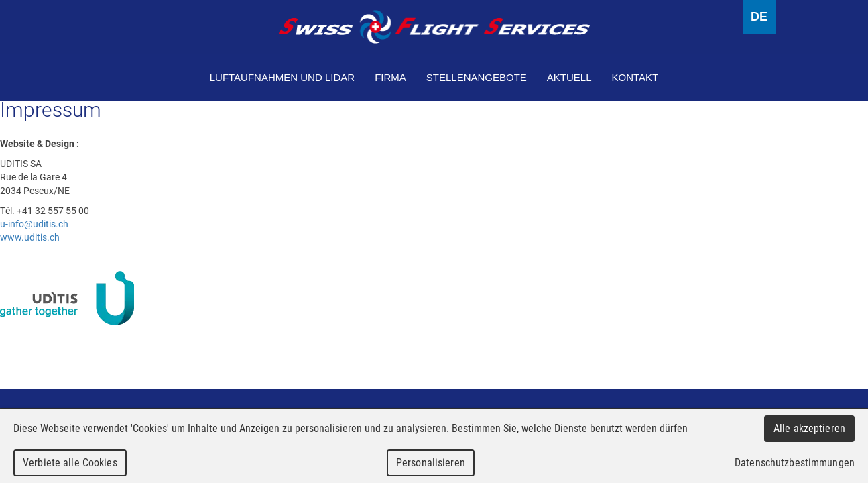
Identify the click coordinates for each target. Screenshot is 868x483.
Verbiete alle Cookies (70, 463)
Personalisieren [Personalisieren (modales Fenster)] (431, 463)
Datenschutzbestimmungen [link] (795, 463)
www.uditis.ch (30, 237)
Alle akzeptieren (809, 428)
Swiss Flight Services (434, 27)
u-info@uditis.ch (34, 224)
